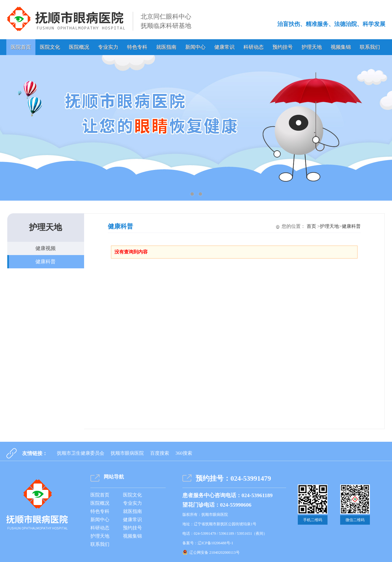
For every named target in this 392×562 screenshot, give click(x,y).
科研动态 (254, 47)
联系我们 (370, 47)
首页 (311, 226)
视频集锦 (341, 47)
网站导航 (114, 477)
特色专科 (137, 47)
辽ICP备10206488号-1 (215, 543)
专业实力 (108, 47)
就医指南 (166, 47)
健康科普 (46, 262)
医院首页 (21, 47)
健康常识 (224, 47)
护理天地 (312, 47)
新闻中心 (195, 47)
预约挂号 (283, 47)
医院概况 (79, 47)
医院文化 (50, 47)
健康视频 (46, 248)
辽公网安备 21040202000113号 (214, 553)
